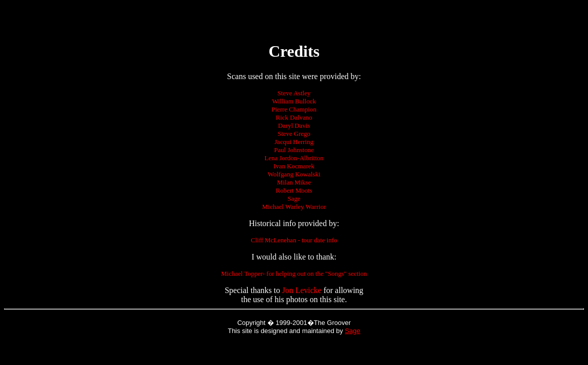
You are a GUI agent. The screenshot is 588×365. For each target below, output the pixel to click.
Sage (352, 331)
